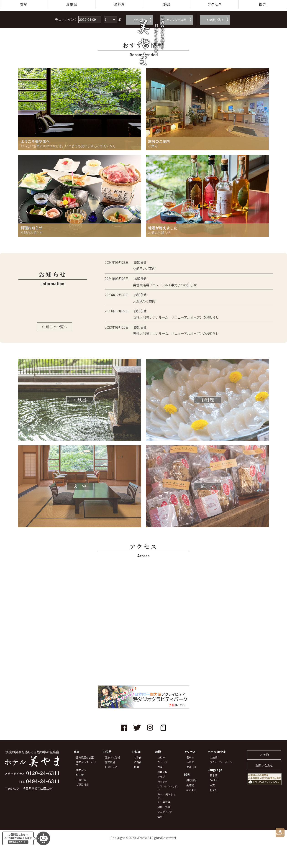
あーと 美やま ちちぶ (167, 796)
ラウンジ (162, 762)
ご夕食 (138, 757)
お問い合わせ (264, 765)
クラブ (161, 777)
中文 (212, 785)
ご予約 (264, 755)
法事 (160, 817)
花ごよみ (191, 790)
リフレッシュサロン (167, 788)
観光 (263, 4)
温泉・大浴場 (113, 757)
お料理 (119, 4)
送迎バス (191, 767)
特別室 (80, 775)
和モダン (81, 770)
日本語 (214, 775)
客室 (24, 4)
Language (215, 770)
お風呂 (72, 4)
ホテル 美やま (217, 752)
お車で (190, 762)
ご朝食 (138, 762)
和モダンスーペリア (86, 764)
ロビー (161, 757)
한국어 (214, 790)
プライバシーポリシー (222, 762)
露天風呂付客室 (85, 757)
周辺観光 (191, 780)
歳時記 (190, 785)
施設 (167, 4)
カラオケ (162, 782)
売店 (160, 767)
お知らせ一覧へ (55, 327)
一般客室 (81, 780)
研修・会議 (164, 807)
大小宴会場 (164, 802)
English (214, 780)
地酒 (136, 767)
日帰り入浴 (111, 767)
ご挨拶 (214, 757)
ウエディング (165, 812)
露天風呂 (110, 762)
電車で (190, 757)
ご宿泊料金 (82, 785)
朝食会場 (162, 772)
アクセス (215, 4)
